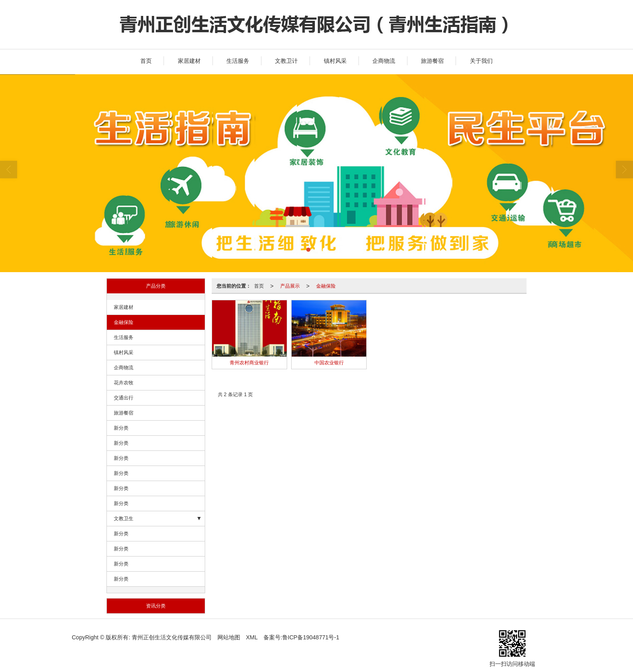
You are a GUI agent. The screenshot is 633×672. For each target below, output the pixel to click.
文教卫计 (286, 61)
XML (252, 637)
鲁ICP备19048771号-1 (311, 637)
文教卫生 (124, 519)
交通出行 (124, 398)
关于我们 (481, 61)
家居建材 (189, 61)
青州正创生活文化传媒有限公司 (172, 637)
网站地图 (229, 637)
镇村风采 (335, 61)
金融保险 (124, 322)
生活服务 (238, 61)
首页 (146, 61)
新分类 (121, 428)
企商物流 (384, 61)
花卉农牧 (124, 383)
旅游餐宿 (432, 61)
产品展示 (290, 286)
